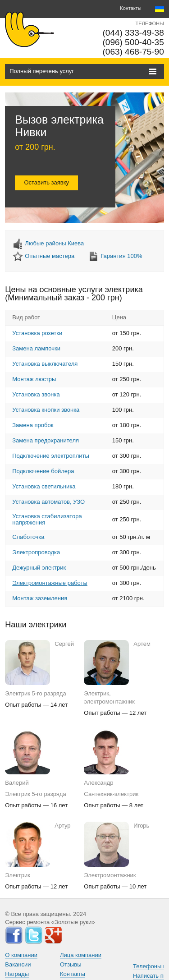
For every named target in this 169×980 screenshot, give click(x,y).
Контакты (131, 8)
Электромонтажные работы (50, 583)
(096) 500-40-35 (133, 42)
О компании (21, 955)
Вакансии (18, 964)
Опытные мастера (50, 256)
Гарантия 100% (121, 256)
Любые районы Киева (54, 243)
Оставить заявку (46, 182)
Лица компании (81, 955)
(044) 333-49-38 (133, 33)
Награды (17, 974)
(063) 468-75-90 (133, 52)
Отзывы (71, 964)
